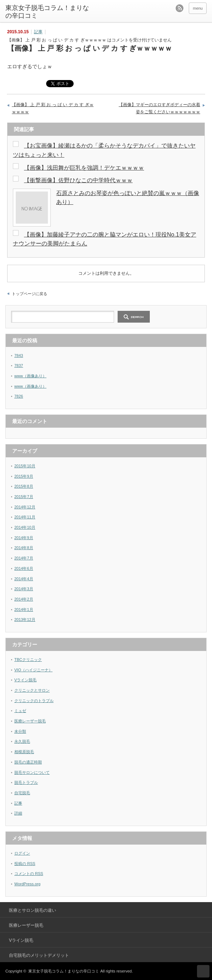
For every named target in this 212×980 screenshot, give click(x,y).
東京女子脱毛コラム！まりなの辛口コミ (47, 12)
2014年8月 (24, 548)
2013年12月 (25, 620)
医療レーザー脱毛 (30, 721)
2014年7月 (24, 558)
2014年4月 (24, 579)
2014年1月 (24, 610)
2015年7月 (24, 497)
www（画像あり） (30, 376)
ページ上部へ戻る (203, 971)
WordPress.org (27, 884)
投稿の (25, 864)
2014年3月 (24, 589)
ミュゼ (20, 711)
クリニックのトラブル (34, 701)
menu (198, 8)
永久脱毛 (22, 741)
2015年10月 (25, 466)
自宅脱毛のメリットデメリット (39, 955)
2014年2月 (24, 599)
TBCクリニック (28, 660)
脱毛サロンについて (32, 772)
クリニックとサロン (32, 690)
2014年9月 (24, 538)
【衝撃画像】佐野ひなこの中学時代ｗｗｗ (78, 180)
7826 (19, 396)
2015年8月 (24, 486)
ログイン (22, 853)
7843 (19, 355)
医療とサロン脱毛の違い (33, 910)
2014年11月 (25, 517)
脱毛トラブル (26, 782)
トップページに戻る (29, 294)
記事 (38, 32)
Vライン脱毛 (25, 680)
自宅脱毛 (22, 793)
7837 (19, 365)
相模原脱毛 (24, 752)
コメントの (29, 874)
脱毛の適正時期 (28, 762)
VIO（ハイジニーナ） (33, 670)
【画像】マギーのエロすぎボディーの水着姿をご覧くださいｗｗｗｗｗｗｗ (159, 108)
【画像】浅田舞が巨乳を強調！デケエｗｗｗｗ (84, 168)
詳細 (18, 813)
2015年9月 (24, 476)
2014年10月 (25, 527)
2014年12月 (25, 507)
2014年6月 (24, 568)
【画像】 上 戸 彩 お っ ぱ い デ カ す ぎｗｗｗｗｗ (53, 108)
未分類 (20, 731)
